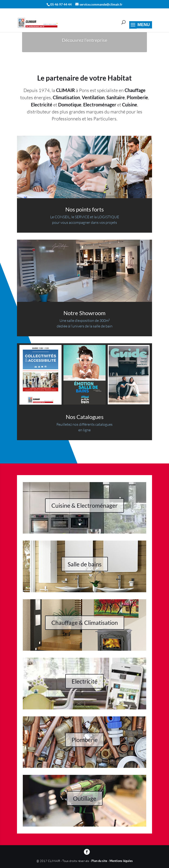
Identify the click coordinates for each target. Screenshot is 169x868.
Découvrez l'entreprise (84, 40)
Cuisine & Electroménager (84, 505)
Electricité (84, 681)
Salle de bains (85, 564)
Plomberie (85, 740)
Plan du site (99, 861)
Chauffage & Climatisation (85, 623)
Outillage (85, 798)
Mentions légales (121, 861)
